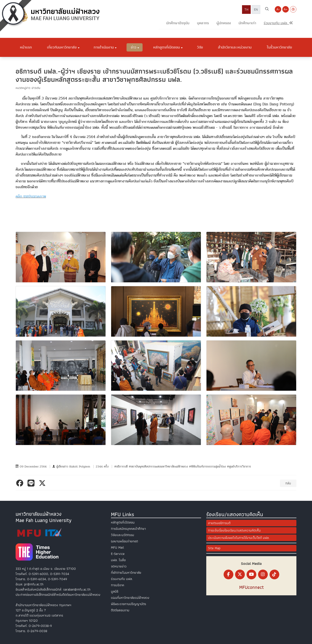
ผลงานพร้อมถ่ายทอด (124, 541)
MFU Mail (117, 548)
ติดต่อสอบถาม (120, 610)
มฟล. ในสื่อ (118, 560)
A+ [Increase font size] (286, 9)
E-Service (118, 554)
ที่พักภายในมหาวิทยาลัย (126, 573)
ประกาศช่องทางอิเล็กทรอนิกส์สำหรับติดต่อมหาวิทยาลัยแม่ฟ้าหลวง (58, 595)
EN (256, 10)
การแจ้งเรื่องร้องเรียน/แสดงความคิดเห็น (234, 530)
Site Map (214, 548)
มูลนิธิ (115, 591)
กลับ (288, 483)
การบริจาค (118, 585)
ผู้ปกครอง (224, 23)
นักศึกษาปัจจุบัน (178, 23)
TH (246, 10)
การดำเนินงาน (104, 47)
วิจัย (200, 47)
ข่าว (134, 47)
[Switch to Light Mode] (293, 9)
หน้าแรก (26, 47)
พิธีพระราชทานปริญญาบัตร (128, 604)
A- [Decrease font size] (278, 9)
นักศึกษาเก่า (247, 23)
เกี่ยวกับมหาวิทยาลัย (62, 47)
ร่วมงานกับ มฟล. (122, 579)
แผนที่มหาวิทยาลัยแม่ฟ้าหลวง (130, 598)
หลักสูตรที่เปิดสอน (167, 47)
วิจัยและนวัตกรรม (123, 535)
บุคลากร (203, 23)
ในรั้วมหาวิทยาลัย (279, 47)
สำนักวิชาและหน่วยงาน (235, 47)
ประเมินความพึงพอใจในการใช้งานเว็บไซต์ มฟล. (239, 538)
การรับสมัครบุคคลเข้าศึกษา (128, 529)
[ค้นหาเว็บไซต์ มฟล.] (267, 10)
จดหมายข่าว (119, 566)
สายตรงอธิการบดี (219, 523)
